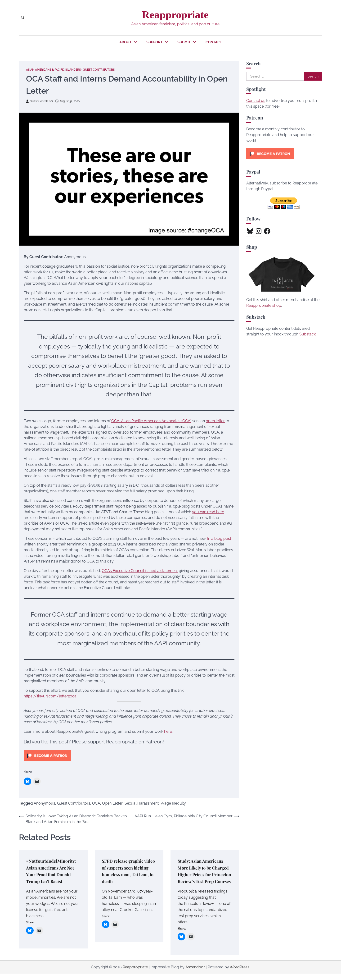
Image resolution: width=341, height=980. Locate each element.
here (168, 731)
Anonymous (44, 803)
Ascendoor (195, 973)
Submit (184, 42)
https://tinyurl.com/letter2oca (50, 696)
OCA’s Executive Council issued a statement (140, 570)
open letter (215, 421)
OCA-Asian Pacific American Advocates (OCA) (151, 421)
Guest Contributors (108, 70)
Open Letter (112, 803)
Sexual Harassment (142, 803)
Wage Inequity (173, 803)
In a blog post (219, 538)
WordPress (240, 973)
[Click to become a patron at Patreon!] (47, 762)
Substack (307, 334)
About (125, 42)
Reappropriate (175, 15)
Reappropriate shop (264, 305)
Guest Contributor (41, 101)
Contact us (256, 101)
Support (154, 42)
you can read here (208, 512)
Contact (214, 42)
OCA (96, 803)
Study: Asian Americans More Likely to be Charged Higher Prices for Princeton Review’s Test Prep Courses (202, 874)
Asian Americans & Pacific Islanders (57, 70)
